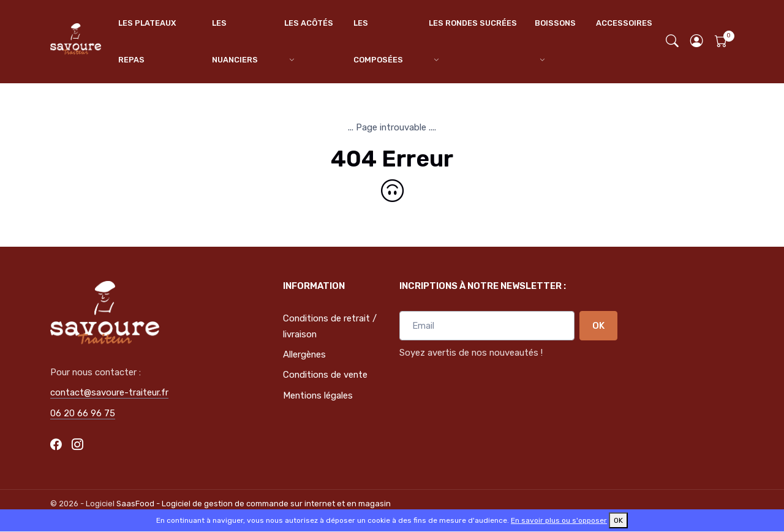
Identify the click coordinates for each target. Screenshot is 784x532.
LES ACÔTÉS (309, 23)
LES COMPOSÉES (378, 41)
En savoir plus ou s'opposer (559, 520)
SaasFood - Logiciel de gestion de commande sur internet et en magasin (254, 504)
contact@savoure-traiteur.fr (109, 392)
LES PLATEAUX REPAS (147, 41)
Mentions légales (318, 395)
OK (598, 326)
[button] (697, 42)
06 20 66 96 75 (83, 413)
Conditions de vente (325, 375)
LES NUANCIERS (235, 41)
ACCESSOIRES (624, 23)
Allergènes (304, 354)
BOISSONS (555, 23)
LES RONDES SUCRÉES (473, 23)
